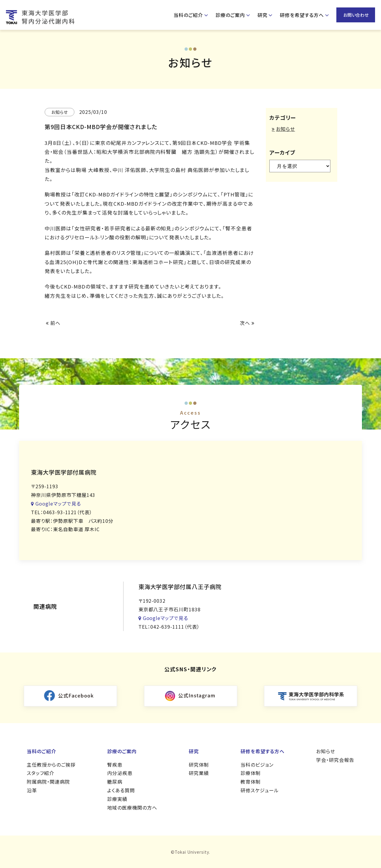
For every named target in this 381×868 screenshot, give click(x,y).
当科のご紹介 (188, 15)
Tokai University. (192, 852)
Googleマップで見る (56, 503)
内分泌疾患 (120, 773)
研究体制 (199, 765)
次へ (247, 323)
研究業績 (199, 773)
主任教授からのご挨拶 (51, 765)
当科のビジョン (257, 765)
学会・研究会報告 (335, 760)
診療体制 (251, 773)
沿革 (32, 790)
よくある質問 (121, 790)
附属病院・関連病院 (48, 782)
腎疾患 (115, 765)
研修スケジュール (260, 790)
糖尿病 (115, 782)
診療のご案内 (230, 15)
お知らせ (285, 129)
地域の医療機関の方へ (132, 807)
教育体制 (251, 782)
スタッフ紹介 (40, 773)
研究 (263, 15)
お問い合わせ (356, 15)
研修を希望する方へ (302, 15)
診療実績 (117, 799)
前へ (53, 323)
